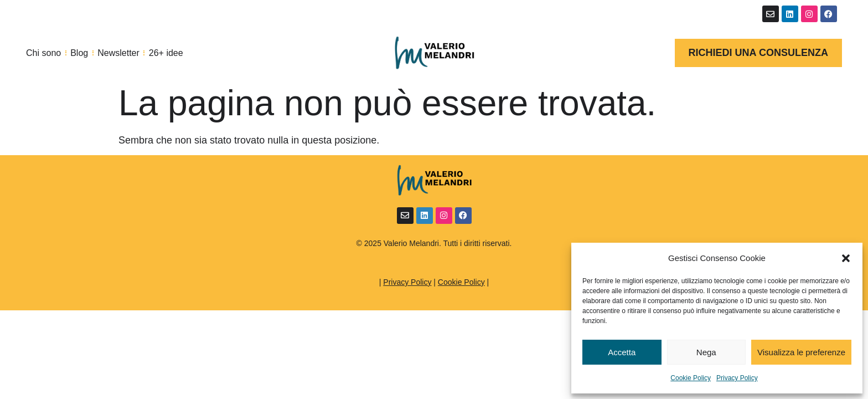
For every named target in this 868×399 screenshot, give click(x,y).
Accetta (622, 352)
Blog (79, 53)
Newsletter (118, 53)
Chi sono (43, 53)
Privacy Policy (737, 378)
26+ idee (166, 53)
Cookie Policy (691, 378)
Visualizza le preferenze (801, 352)
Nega (706, 352)
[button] (846, 258)
